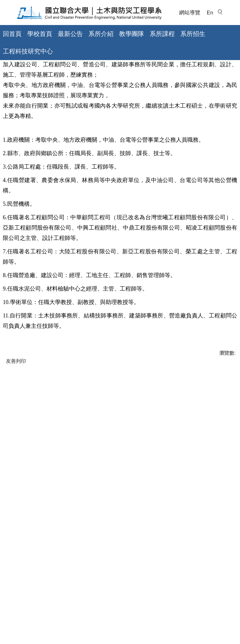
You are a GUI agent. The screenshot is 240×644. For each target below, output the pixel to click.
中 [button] (219, 151)
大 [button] (232, 151)
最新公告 (70, 34)
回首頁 (12, 34)
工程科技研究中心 (28, 51)
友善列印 (16, 458)
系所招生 (193, 34)
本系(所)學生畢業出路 (72, 124)
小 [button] (207, 151)
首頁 (8, 124)
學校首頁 (40, 34)
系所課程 (162, 34)
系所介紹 (101, 34)
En (210, 13)
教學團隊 (132, 34)
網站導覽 (190, 13)
